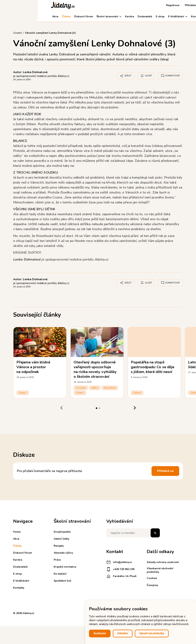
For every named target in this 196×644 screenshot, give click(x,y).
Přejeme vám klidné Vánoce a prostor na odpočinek (33, 367)
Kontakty (159, 16)
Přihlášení (154, 5)
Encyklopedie (62, 532)
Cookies (152, 578)
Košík (169, 5)
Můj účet (175, 16)
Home (17, 532)
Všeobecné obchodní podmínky (160, 570)
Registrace (135, 5)
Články (29, 16)
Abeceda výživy (63, 553)
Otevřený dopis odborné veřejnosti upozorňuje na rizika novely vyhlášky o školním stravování (95, 369)
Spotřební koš (62, 581)
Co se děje (81, 388)
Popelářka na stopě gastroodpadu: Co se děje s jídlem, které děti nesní (153, 367)
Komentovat (170, 76)
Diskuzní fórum (46, 16)
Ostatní (23, 393)
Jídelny (95, 388)
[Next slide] (135, 408)
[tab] (97, 408)
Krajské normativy (65, 567)
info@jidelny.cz (119, 562)
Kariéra (92, 16)
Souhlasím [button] (100, 633)
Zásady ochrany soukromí (163, 562)
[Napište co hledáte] (133, 533)
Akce (18, 16)
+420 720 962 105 (120, 569)
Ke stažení (60, 574)
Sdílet (126, 76)
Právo (57, 560)
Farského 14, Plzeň (121, 576)
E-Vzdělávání (140, 16)
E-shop (123, 16)
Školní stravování (71, 16)
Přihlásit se (165, 471)
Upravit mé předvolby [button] (152, 633)
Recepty (59, 546)
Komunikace (110, 388)
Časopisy (152, 585)
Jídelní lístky (61, 539)
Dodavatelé (107, 16)
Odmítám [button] (123, 633)
